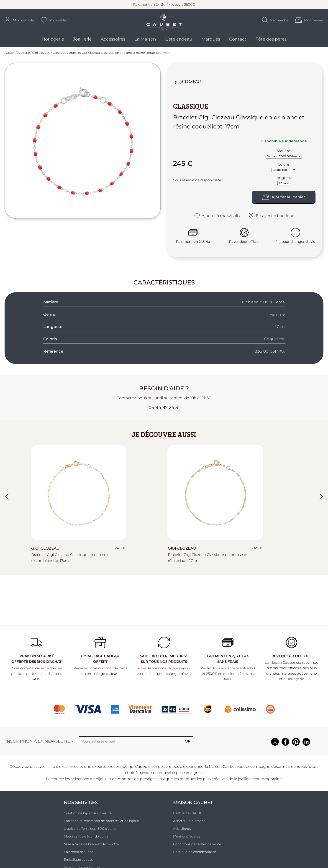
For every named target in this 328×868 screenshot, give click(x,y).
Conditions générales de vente (197, 847)
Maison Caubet (193, 806)
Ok (188, 744)
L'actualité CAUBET (188, 816)
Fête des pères (271, 43)
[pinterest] (296, 748)
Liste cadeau (179, 43)
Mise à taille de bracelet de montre (91, 847)
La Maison (145, 43)
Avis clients (182, 832)
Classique (60, 56)
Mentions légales (187, 840)
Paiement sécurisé (78, 855)
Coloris (284, 167)
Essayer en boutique (271, 219)
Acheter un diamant (189, 824)
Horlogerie (53, 43)
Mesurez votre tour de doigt (86, 840)
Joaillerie (82, 43)
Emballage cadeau (78, 863)
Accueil (10, 56)
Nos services (81, 806)
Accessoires (113, 43)
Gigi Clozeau (41, 56)
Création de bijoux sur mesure (88, 816)
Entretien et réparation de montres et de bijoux (101, 824)
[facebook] (285, 748)
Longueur (284, 181)
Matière (284, 154)
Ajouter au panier (284, 200)
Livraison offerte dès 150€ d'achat (90, 832)
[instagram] (275, 748)
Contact (238, 43)
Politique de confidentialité (195, 855)
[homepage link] (164, 25)
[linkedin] (306, 748)
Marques (211, 43)
